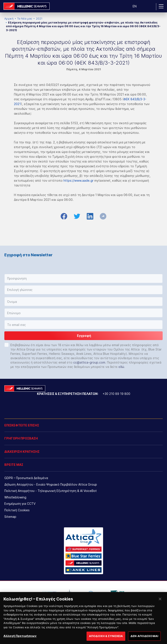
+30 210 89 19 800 (116, 394)
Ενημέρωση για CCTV (20, 504)
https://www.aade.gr (78, 180)
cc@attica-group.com (89, 362)
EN (135, 6)
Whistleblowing (15, 497)
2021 (39, 19)
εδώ (121, 367)
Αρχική (9, 19)
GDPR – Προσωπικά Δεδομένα (26, 478)
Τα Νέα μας (25, 19)
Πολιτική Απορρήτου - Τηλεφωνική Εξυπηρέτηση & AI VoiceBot (51, 491)
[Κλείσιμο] (160, 613)
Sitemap (10, 517)
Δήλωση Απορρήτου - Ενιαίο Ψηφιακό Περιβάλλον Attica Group (51, 484)
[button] (83, 278)
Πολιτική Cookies (17, 510)
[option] (50, 594)
